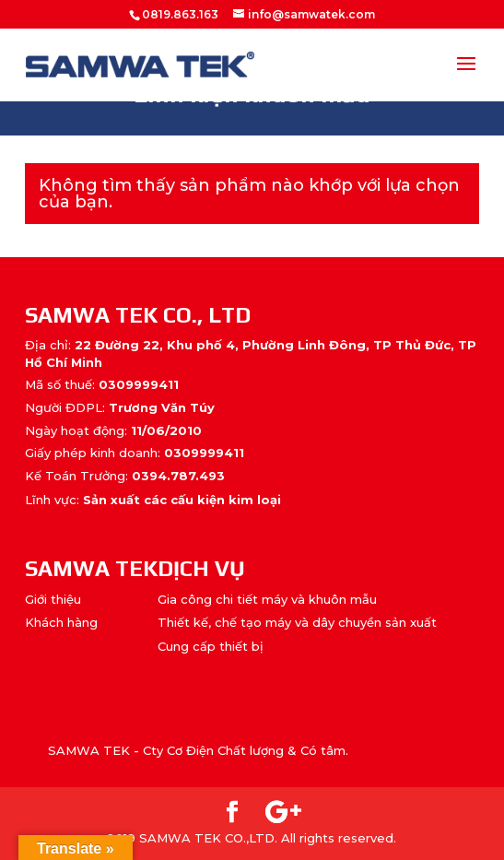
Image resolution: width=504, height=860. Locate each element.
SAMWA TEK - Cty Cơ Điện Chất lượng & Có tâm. (198, 750)
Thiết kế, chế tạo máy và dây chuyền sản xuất (297, 622)
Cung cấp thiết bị (211, 646)
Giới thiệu (53, 599)
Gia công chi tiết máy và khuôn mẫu (267, 599)
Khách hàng (61, 622)
